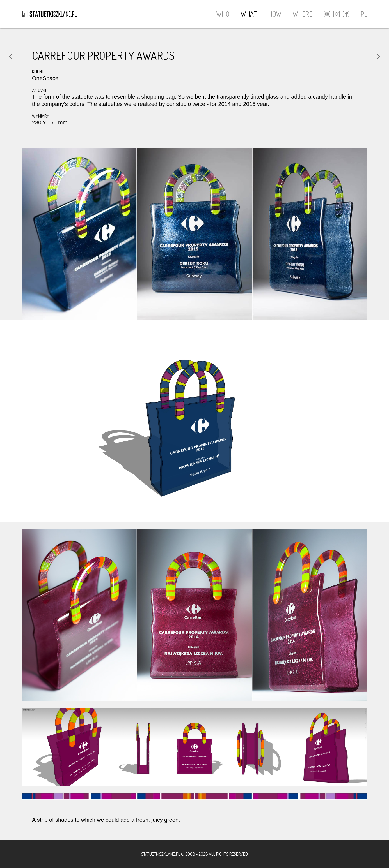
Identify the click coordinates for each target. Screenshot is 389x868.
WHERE (303, 14)
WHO (223, 14)
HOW (275, 14)
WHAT (249, 14)
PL (364, 14)
